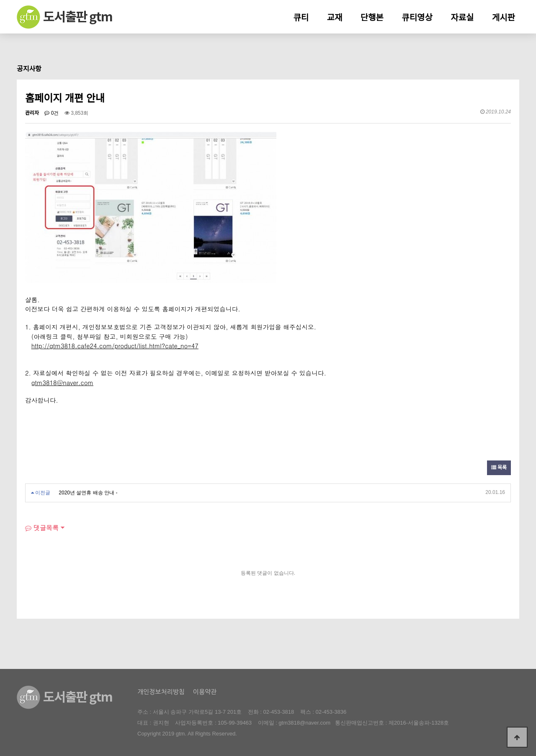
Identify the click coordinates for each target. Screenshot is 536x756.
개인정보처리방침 (161, 692)
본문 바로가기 (0, 0)
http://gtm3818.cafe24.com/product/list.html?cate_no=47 (115, 346)
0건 (52, 113)
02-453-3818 (279, 712)
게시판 (504, 18)
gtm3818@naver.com (304, 723)
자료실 (462, 18)
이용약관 (205, 692)
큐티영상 (417, 18)
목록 (499, 468)
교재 (335, 18)
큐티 (301, 18)
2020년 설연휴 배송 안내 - (88, 493)
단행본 (372, 18)
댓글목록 (42, 528)
